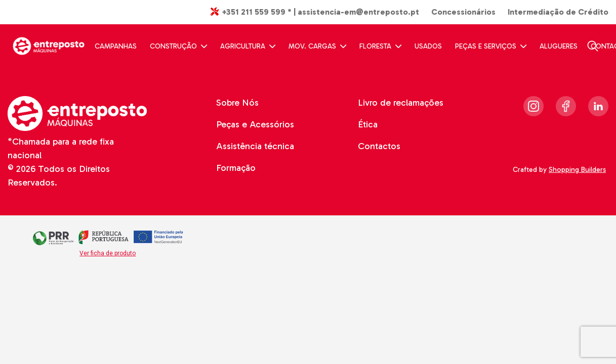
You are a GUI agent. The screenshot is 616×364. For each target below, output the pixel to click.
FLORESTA (380, 46)
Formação (236, 168)
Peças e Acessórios (255, 124)
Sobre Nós (237, 103)
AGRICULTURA (248, 46)
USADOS (428, 46)
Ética (368, 124)
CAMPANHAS (116, 46)
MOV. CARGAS (317, 46)
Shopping (579, 170)
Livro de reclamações (401, 103)
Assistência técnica (255, 146)
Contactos (379, 146)
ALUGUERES (559, 46)
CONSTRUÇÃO (178, 46)
